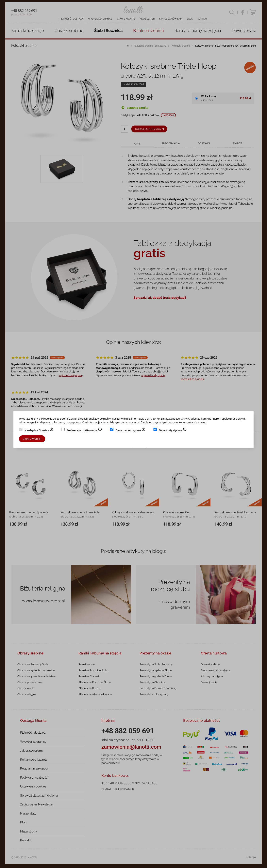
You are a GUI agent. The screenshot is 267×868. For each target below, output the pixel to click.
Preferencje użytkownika (84, 431)
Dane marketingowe (130, 431)
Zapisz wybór (32, 439)
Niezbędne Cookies (39, 431)
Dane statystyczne (173, 431)
